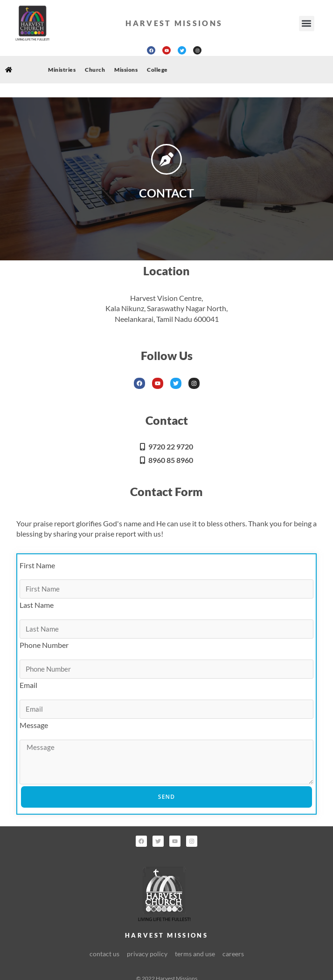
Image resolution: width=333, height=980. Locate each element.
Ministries (62, 70)
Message (34, 725)
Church (95, 70)
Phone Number (44, 645)
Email (28, 685)
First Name (37, 565)
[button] (307, 24)
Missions (126, 70)
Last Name (37, 605)
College (157, 70)
